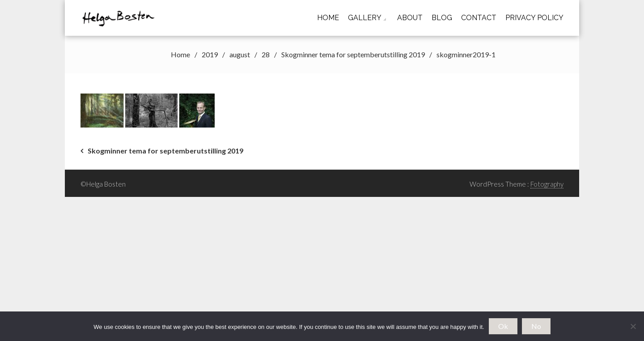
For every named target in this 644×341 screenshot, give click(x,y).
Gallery (365, 18)
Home (328, 18)
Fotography (547, 184)
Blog (442, 18)
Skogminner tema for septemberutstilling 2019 (165, 151)
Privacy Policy (534, 18)
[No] (633, 326)
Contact (479, 18)
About (410, 18)
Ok (503, 326)
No (536, 326)
